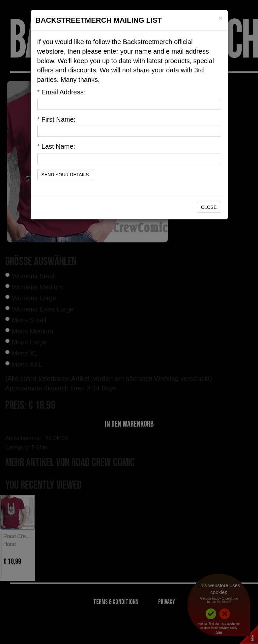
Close (209, 207)
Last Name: (56, 146)
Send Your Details (65, 175)
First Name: (57, 119)
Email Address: (61, 92)
